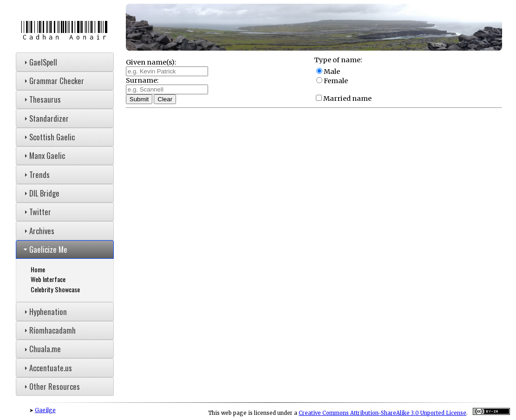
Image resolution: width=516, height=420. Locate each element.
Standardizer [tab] (45, 118)
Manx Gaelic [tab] (43, 155)
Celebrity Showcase (55, 289)
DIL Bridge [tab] (41, 193)
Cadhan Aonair (65, 31)
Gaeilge (45, 410)
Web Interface (48, 279)
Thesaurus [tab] (41, 99)
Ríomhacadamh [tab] (49, 330)
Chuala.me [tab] (41, 349)
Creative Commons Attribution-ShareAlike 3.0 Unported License (382, 413)
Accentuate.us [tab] (47, 368)
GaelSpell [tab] (39, 62)
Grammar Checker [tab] (53, 81)
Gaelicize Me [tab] (45, 249)
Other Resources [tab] (51, 386)
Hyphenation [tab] (44, 312)
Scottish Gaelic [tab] (48, 137)
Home (38, 269)
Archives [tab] (38, 231)
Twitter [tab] (36, 212)
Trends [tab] (36, 174)
